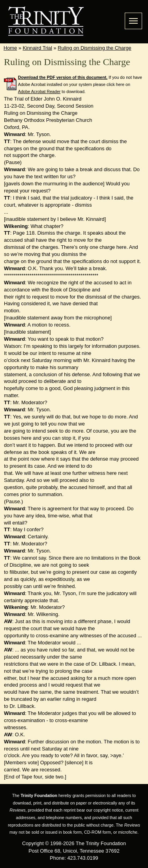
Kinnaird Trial (37, 48)
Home (10, 48)
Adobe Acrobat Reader (39, 91)
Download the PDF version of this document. (63, 77)
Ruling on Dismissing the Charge (94, 48)
